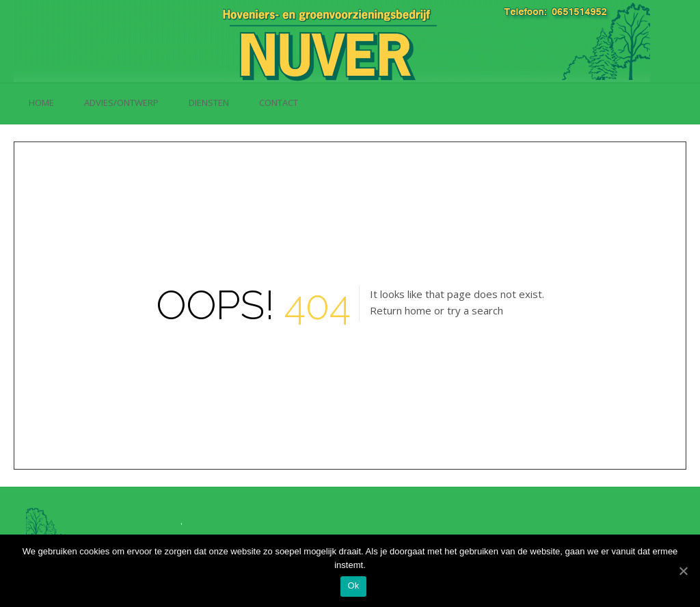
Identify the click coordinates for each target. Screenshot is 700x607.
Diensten (209, 103)
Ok (353, 585)
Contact (279, 103)
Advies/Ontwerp (121, 103)
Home (41, 103)
